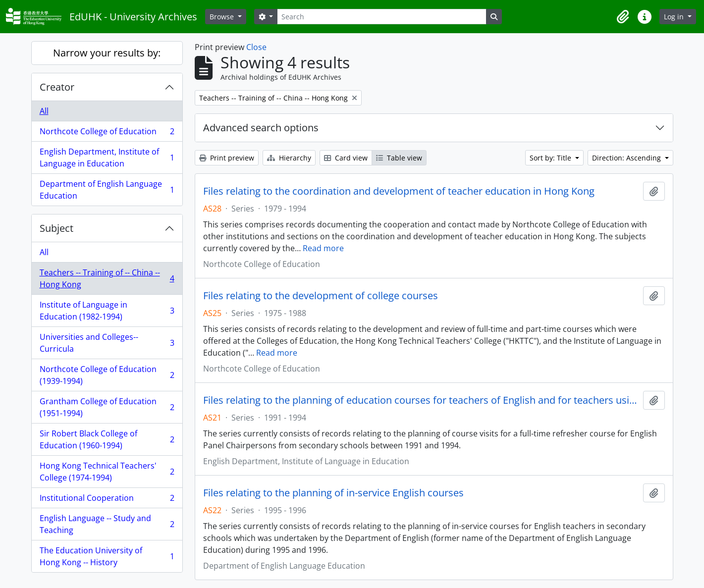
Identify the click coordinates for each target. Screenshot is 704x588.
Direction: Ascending (627, 158)
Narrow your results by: (107, 53)
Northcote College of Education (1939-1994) (107, 375)
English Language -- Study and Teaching (107, 524)
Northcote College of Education (107, 134)
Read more (323, 248)
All (44, 111)
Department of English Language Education (107, 190)
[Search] (381, 17)
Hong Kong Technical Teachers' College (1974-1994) (107, 472)
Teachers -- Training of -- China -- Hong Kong (107, 278)
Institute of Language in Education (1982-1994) (107, 311)
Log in (675, 17)
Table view (399, 158)
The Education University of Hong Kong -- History (107, 556)
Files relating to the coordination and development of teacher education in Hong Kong (399, 191)
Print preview (227, 158)
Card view (346, 158)
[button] (623, 17)
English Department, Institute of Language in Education (107, 158)
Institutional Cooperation (107, 500)
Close (256, 47)
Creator (57, 87)
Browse (223, 17)
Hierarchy (289, 158)
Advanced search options (261, 128)
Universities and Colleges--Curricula (107, 343)
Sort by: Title (551, 158)
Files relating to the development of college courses (321, 296)
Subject (56, 228)
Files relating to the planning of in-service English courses (333, 493)
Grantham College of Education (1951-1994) (107, 407)
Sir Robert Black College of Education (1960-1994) (107, 439)
